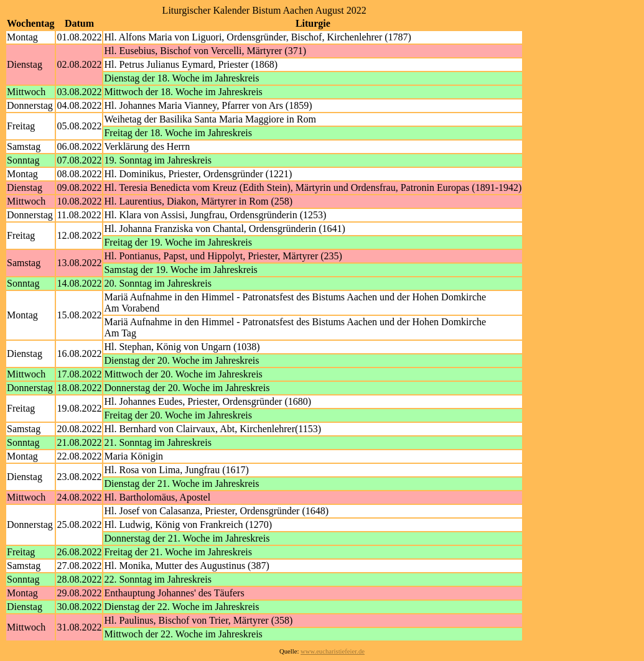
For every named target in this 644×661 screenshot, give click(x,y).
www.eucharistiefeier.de (333, 651)
